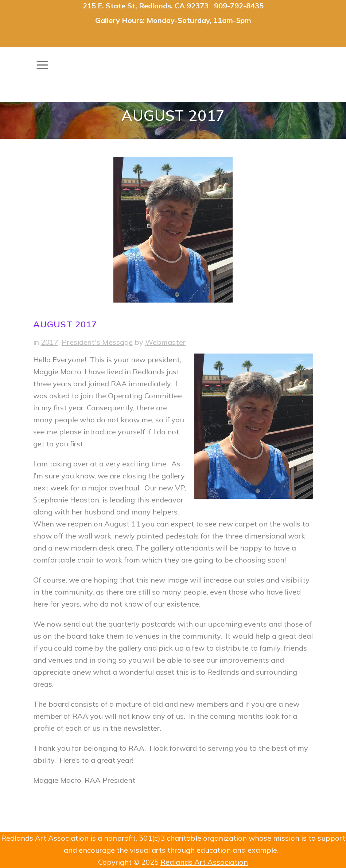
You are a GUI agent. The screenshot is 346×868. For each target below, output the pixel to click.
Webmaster (166, 342)
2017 (50, 342)
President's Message (97, 342)
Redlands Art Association (204, 862)
